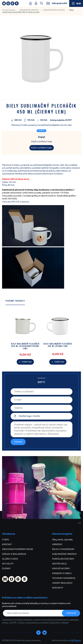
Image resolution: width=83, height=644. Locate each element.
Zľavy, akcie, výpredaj (62, 540)
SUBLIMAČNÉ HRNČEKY (29, 10)
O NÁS (5, 540)
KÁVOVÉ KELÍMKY (61, 569)
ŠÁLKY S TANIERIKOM (63, 549)
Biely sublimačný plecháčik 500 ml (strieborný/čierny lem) (25, 346)
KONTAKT (7, 544)
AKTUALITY (8, 564)
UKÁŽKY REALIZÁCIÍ (62, 583)
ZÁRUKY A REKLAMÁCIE (14, 554)
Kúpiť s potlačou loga (41, 148)
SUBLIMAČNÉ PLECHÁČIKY (54, 10)
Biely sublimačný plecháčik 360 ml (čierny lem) (58, 345)
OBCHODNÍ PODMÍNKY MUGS (18, 549)
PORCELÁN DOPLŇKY (63, 559)
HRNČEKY (57, 544)
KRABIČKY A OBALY (62, 573)
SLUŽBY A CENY (10, 559)
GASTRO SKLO (59, 564)
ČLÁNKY (6, 569)
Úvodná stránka (9, 10)
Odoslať (18, 442)
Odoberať (71, 613)
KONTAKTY (58, 588)
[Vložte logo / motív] (41, 416)
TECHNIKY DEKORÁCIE (64, 578)
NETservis (76, 640)
